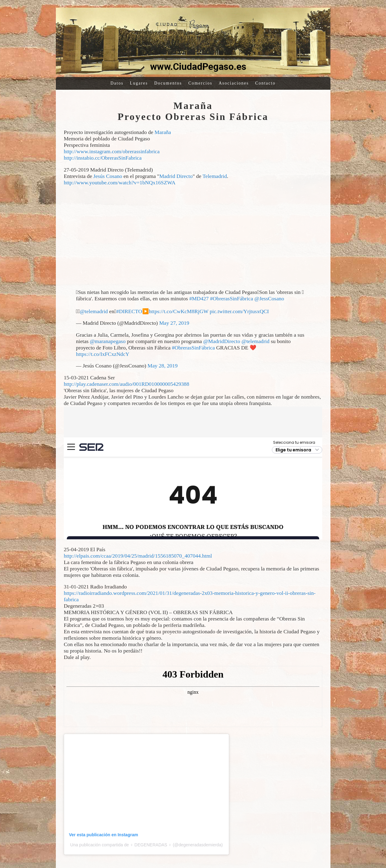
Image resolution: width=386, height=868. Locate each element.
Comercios (200, 83)
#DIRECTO (129, 311)
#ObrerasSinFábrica (231, 298)
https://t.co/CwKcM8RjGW (179, 311)
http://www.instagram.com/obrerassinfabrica (112, 151)
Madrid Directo (176, 176)
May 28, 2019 (163, 366)
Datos (117, 83)
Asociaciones (234, 83)
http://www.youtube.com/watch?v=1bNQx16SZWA (120, 183)
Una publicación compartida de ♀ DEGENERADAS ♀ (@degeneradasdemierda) (146, 845)
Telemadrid (215, 176)
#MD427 (199, 298)
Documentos (168, 83)
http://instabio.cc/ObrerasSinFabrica (103, 158)
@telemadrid (94, 311)
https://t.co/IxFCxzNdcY (103, 354)
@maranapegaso (108, 341)
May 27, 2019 (174, 323)
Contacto (265, 83)
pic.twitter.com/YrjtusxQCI (239, 311)
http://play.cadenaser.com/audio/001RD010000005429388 (126, 384)
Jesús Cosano (108, 176)
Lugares (139, 83)
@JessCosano (269, 298)
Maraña (163, 132)
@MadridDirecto (222, 341)
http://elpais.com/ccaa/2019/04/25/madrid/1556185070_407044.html (138, 556)
